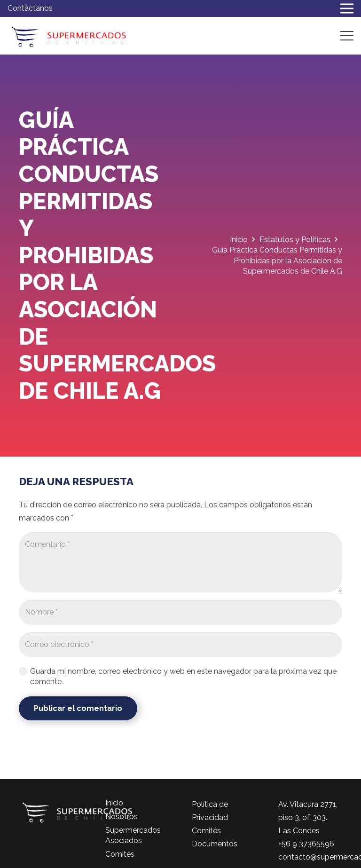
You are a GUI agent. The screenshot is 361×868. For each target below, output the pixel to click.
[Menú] (347, 36)
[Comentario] (180, 562)
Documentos (215, 844)
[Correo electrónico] (180, 645)
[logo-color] (69, 36)
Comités (120, 854)
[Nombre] (180, 612)
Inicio (114, 803)
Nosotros (122, 817)
